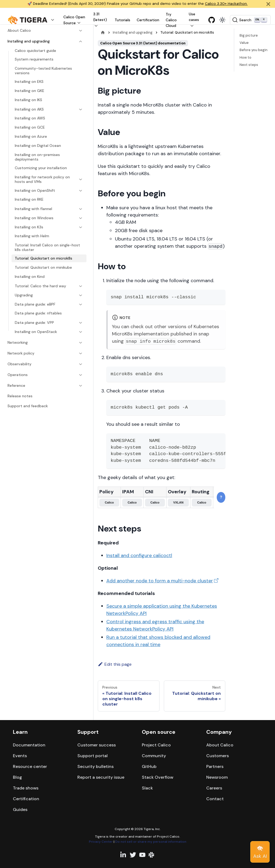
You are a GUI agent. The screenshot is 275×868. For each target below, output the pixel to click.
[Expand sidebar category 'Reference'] (79, 386)
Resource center (30, 766)
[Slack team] (152, 855)
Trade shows (26, 788)
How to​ (245, 57)
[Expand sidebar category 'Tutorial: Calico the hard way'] (79, 286)
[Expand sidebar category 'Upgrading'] (79, 295)
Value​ (244, 43)
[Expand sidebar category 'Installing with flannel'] (79, 209)
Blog (17, 777)
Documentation (29, 745)
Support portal (93, 756)
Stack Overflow (158, 777)
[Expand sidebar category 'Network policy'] (79, 353)
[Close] (268, 4)
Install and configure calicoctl (139, 555)
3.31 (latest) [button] (100, 17)
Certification (148, 20)
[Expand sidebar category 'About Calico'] (79, 31)
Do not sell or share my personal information (151, 842)
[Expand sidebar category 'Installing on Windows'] (79, 218)
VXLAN (178, 502)
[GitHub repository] (212, 20)
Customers (218, 756)
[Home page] (103, 32)
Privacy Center (101, 842)
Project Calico (156, 745)
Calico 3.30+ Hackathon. (226, 4)
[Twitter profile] (133, 855)
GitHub (149, 766)
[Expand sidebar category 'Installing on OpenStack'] (79, 332)
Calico (109, 502)
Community (154, 756)
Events (20, 756)
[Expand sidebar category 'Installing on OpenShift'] (79, 191)
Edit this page (115, 664)
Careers (214, 788)
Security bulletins (95, 766)
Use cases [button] (194, 17)
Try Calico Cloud (171, 20)
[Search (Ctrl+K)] (250, 20)
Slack (147, 788)
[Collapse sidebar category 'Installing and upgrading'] (79, 41)
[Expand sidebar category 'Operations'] (79, 375)
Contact (215, 799)
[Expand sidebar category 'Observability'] (79, 364)
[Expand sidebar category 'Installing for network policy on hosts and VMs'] (79, 180)
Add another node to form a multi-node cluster (160, 581)
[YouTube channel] (142, 855)
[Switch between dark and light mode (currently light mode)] (222, 20)
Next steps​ (249, 65)
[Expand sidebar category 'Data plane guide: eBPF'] (79, 304)
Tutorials (122, 20)
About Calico (220, 745)
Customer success (97, 745)
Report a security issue (101, 777)
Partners (215, 766)
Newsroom (217, 777)
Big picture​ (249, 35)
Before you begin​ (254, 50)
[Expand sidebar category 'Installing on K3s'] (79, 227)
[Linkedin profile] (124, 855)
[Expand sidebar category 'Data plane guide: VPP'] (79, 323)
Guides (20, 809)
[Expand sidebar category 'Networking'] (79, 343)
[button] (32, 20)
